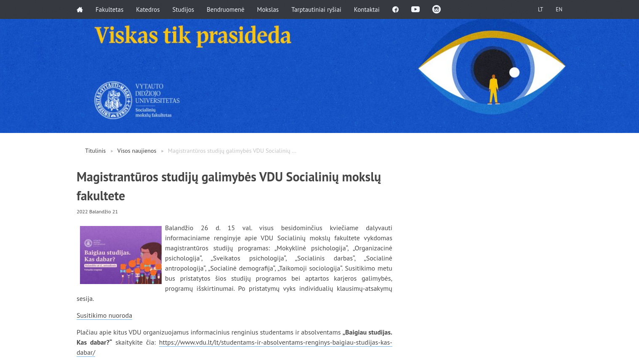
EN (559, 9)
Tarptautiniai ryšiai (316, 9)
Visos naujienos (137, 151)
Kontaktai (367, 9)
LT (540, 9)
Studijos (183, 9)
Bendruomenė (226, 9)
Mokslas (268, 9)
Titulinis (95, 151)
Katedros (148, 9)
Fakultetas (109, 9)
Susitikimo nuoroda (104, 315)
